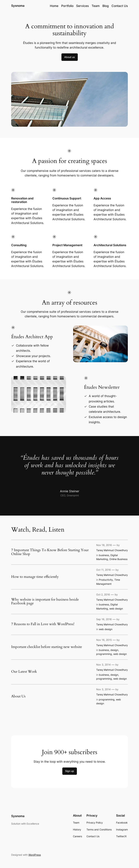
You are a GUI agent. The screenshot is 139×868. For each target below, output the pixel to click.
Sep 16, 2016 (104, 619)
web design (116, 609)
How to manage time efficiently (35, 577)
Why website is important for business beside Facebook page (45, 601)
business (104, 555)
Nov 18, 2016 (104, 545)
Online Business (118, 559)
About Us (18, 696)
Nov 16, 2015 (104, 640)
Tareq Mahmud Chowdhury (112, 550)
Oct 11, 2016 (103, 570)
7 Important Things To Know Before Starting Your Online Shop (50, 552)
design (114, 650)
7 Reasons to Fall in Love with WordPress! (43, 624)
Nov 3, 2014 (103, 665)
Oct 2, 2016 (103, 594)
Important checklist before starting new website (47, 647)
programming (104, 654)
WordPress (35, 855)
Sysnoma (18, 6)
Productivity (106, 580)
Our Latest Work (24, 672)
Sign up (70, 771)
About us (70, 57)
